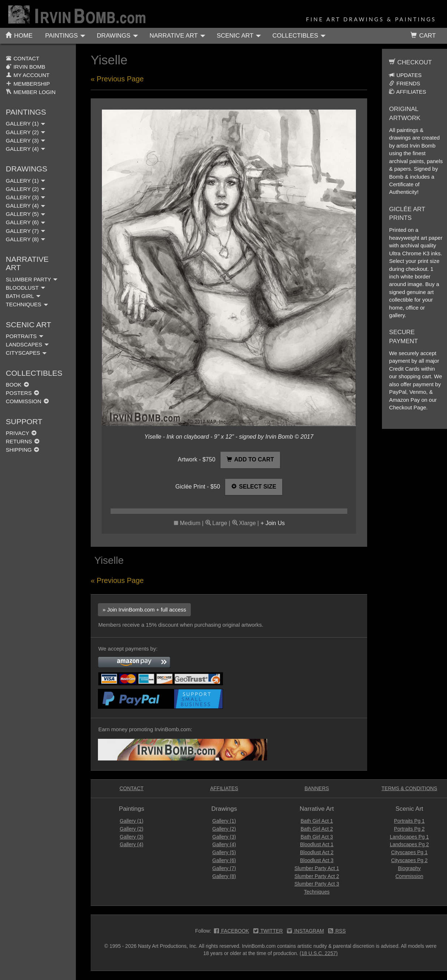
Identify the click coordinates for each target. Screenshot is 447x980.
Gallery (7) (224, 868)
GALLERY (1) (25, 123)
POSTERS (22, 393)
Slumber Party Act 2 (317, 876)
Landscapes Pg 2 (409, 844)
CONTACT (23, 58)
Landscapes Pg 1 (409, 837)
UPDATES (405, 75)
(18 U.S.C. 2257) (319, 953)
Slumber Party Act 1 (317, 868)
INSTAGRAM (305, 932)
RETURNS (23, 441)
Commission (409, 876)
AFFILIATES (407, 92)
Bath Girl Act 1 (317, 821)
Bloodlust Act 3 (317, 860)
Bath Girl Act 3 (317, 837)
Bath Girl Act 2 (317, 829)
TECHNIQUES (27, 304)
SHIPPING (22, 450)
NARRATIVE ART (177, 36)
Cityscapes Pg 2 (409, 860)
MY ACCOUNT (28, 75)
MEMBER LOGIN (31, 92)
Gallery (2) (131, 829)
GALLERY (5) (25, 214)
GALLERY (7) (25, 231)
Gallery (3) (131, 837)
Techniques (317, 892)
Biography (409, 868)
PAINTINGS (65, 36)
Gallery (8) (224, 876)
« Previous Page (117, 79)
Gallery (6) (224, 860)
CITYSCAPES (26, 353)
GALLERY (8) (25, 239)
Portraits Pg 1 (409, 821)
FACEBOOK (231, 932)
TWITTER (268, 932)
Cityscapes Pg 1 (409, 852)
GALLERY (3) (25, 140)
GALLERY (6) (25, 222)
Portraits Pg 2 (409, 829)
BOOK (17, 385)
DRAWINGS (117, 36)
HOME (19, 36)
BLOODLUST (25, 288)
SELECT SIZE (254, 487)
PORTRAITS (25, 336)
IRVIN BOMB (25, 67)
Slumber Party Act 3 (317, 884)
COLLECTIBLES (299, 36)
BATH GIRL (23, 296)
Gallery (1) (131, 821)
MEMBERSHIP (28, 84)
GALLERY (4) (25, 149)
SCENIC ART (239, 36)
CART (423, 36)
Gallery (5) (224, 852)
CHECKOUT (410, 62)
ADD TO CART (250, 459)
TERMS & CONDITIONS (409, 788)
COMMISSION (27, 401)
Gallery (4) (131, 844)
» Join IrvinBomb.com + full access (144, 610)
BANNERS (317, 788)
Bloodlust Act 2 (317, 852)
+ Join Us (273, 523)
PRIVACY (21, 433)
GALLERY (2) (25, 132)
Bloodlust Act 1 (317, 844)
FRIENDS (405, 83)
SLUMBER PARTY (32, 279)
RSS (337, 932)
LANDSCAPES (27, 344)
